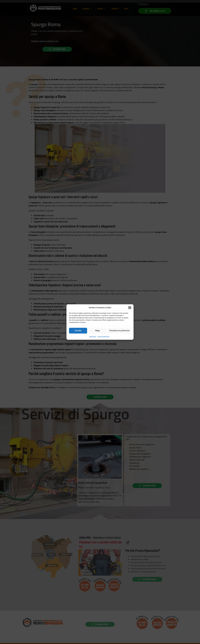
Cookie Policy (93, 336)
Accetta (78, 331)
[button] (130, 308)
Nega (98, 331)
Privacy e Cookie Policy (103, 336)
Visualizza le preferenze (119, 331)
